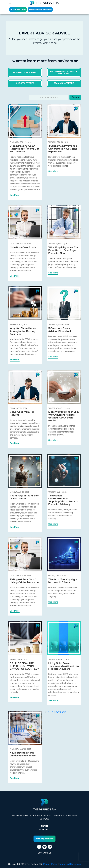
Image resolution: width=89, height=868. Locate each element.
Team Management (64, 83)
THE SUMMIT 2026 (18, 9)
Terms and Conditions (70, 864)
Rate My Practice (44, 839)
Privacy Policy (50, 864)
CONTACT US (44, 853)
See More (15, 195)
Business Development (25, 73)
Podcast (45, 829)
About (44, 826)
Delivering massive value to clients (64, 73)
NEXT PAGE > (61, 712)
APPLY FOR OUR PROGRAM (40, 9)
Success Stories (25, 83)
